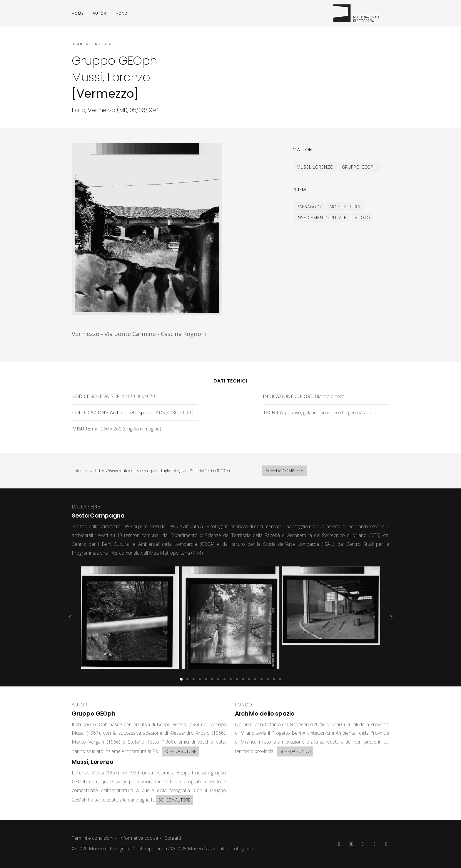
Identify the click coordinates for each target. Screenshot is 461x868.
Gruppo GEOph (359, 167)
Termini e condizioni (92, 838)
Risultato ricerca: (92, 44)
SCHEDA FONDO (295, 751)
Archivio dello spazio (131, 413)
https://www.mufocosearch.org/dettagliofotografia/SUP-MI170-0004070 (162, 471)
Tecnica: (273, 413)
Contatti (173, 838)
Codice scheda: (91, 396)
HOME (78, 13)
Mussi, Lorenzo (315, 167)
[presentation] (70, 617)
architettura (345, 207)
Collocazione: (91, 413)
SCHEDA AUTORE (180, 751)
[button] (181, 679)
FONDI (123, 13)
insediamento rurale (322, 218)
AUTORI (100, 13)
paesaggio (309, 207)
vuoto (363, 218)
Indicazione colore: (288, 396)
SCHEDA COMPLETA (284, 471)
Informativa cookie (139, 838)
